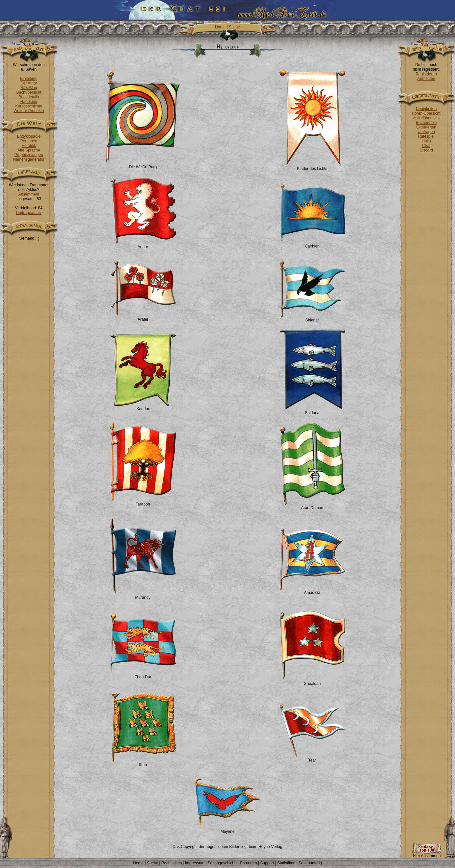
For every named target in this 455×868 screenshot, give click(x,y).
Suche (234, 27)
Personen (29, 141)
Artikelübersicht (426, 118)
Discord (426, 150)
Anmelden (426, 79)
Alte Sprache (29, 150)
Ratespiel (426, 136)
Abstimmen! (29, 194)
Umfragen (426, 132)
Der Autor (29, 83)
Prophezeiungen (29, 155)
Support (267, 863)
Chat (426, 146)
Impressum (194, 863)
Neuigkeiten (426, 109)
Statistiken (286, 863)
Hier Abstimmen (427, 854)
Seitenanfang (310, 863)
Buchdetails (29, 97)
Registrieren (426, 74)
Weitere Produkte (29, 111)
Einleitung (29, 79)
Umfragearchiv (29, 213)
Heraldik (29, 146)
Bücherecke (426, 123)
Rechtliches (172, 863)
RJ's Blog (29, 88)
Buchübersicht (29, 92)
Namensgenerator (29, 159)
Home (220, 27)
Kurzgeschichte (29, 106)
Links (426, 141)
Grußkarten (426, 127)
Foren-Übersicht (426, 113)
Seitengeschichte (223, 863)
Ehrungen (248, 863)
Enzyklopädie (29, 136)
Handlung (29, 102)
